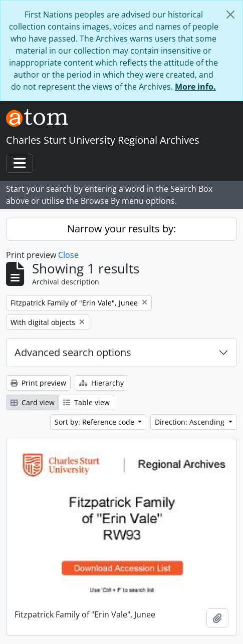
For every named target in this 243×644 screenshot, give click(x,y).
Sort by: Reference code (95, 422)
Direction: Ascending (191, 422)
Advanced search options (73, 352)
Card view (33, 402)
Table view (86, 402)
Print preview (38, 383)
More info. (195, 87)
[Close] (230, 15)
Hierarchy (101, 383)
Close (68, 255)
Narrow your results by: (121, 229)
